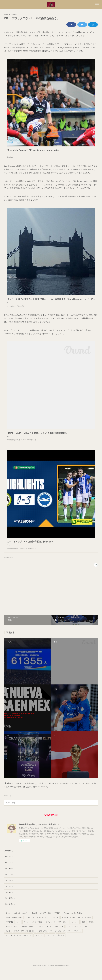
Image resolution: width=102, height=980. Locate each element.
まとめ (8, 924)
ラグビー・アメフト (44, 937)
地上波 (56, 928)
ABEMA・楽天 (46, 924)
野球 (83, 933)
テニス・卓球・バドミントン (25, 942)
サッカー (75, 933)
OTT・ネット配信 (85, 928)
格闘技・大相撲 (28, 937)
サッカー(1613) (9, 568)
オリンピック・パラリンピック (57, 933)
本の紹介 (61, 946)
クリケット (50, 946)
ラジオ (26, 933)
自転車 (91, 933)
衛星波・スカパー (68, 928)
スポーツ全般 (37, 933)
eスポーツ (39, 946)
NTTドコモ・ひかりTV (14, 928)
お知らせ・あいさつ (21, 924)
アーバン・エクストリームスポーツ (18, 946)
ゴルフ (8, 942)
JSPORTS (9, 933)
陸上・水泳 (59, 937)
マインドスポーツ (75, 942)
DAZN (34, 924)
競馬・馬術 (43, 942)
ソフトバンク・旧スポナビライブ (38, 928)
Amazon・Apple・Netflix (73, 924)
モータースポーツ (12, 937)
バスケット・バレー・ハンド (77, 937)
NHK (18, 933)
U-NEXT (57, 924)
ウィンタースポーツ (58, 942)
